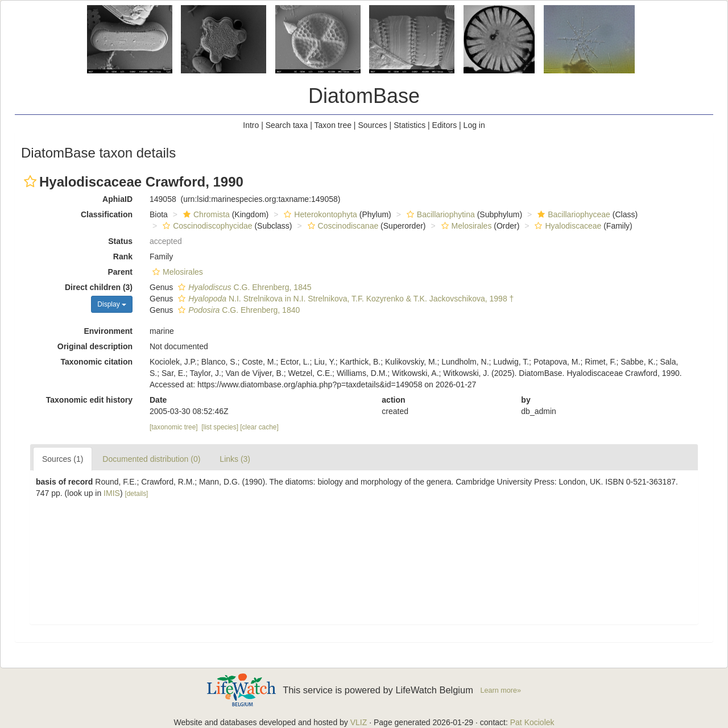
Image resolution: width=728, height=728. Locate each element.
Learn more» (500, 690)
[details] (136, 494)
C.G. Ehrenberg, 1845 (243, 287)
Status (120, 241)
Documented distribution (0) (151, 459)
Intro (251, 125)
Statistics (409, 125)
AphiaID (117, 199)
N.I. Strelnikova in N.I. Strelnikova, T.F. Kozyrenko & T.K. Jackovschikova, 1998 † (344, 299)
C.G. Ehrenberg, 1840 (237, 310)
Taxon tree (333, 125)
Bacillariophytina (439, 214)
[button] (30, 181)
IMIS (112, 493)
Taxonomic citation (96, 362)
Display (112, 304)
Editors (445, 125)
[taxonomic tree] (174, 427)
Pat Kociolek (532, 722)
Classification (107, 214)
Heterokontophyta (319, 214)
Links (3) (235, 459)
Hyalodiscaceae (566, 226)
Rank (123, 257)
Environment (108, 331)
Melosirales (465, 226)
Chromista (205, 214)
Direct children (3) (99, 287)
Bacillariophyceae (572, 214)
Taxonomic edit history (89, 400)
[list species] (220, 427)
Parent (120, 272)
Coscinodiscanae (342, 226)
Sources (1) (63, 459)
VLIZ (359, 722)
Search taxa (287, 125)
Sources (372, 125)
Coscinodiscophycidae (206, 226)
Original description (95, 346)
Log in (474, 125)
